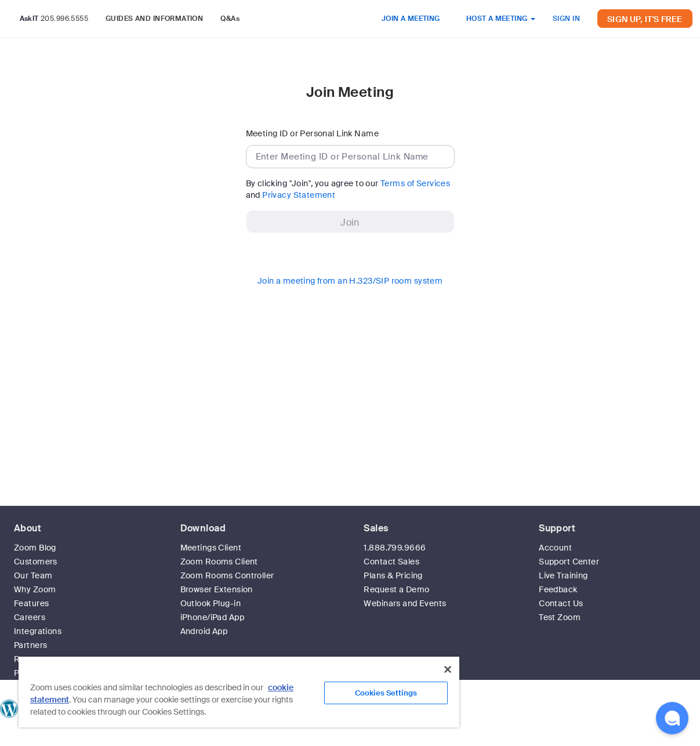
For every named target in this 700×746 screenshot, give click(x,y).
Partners (30, 645)
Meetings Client (211, 548)
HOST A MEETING (501, 19)
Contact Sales (391, 562)
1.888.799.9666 (395, 548)
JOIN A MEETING (411, 19)
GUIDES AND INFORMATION (154, 19)
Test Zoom (560, 617)
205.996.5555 (64, 19)
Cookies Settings (386, 693)
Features (31, 603)
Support (557, 528)
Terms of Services (415, 183)
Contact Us (561, 603)
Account (555, 548)
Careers (30, 617)
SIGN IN (566, 19)
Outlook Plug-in (211, 603)
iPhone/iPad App (212, 617)
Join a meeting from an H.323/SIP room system (350, 281)
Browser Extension (217, 589)
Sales (376, 528)
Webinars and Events (405, 603)
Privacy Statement (299, 195)
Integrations (38, 631)
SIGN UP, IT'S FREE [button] (645, 19)
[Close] (448, 669)
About (28, 528)
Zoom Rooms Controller (227, 575)
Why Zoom (35, 589)
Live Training (563, 575)
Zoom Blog (35, 548)
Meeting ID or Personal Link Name (312, 133)
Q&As (230, 19)
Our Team (33, 575)
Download (203, 528)
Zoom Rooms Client (219, 562)
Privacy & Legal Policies (478, 740)
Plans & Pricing (393, 575)
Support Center (569, 562)
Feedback (558, 589)
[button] (672, 718)
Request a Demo (396, 589)
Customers (36, 562)
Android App (204, 631)
